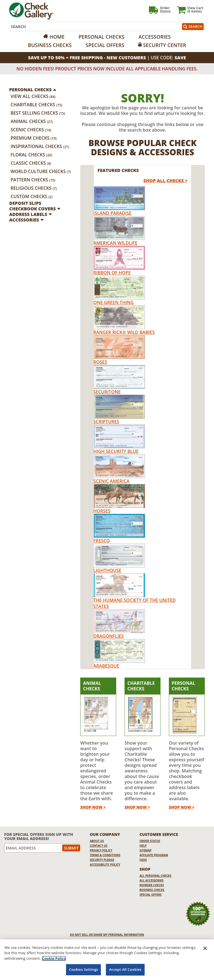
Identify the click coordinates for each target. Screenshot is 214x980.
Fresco (102, 541)
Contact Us (99, 846)
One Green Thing (114, 302)
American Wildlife (115, 243)
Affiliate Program (154, 855)
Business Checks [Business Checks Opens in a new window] (152, 890)
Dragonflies (109, 636)
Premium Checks (34, 138)
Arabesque (106, 666)
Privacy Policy (101, 850)
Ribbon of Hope (112, 273)
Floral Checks (31, 155)
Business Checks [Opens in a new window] (50, 45)
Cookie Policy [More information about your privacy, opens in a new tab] (54, 958)
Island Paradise (112, 213)
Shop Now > (93, 807)
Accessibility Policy (105, 865)
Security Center (164, 45)
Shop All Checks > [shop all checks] (166, 181)
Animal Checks (32, 121)
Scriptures (106, 422)
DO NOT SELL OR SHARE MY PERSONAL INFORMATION (107, 935)
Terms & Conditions (105, 855)
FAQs (143, 860)
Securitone (107, 392)
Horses (102, 511)
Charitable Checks (37, 105)
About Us (97, 841)
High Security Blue (116, 451)
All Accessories (152, 880)
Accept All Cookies (125, 969)
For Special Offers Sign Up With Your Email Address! (39, 837)
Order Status (150, 841)
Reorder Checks (152, 885)
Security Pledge (102, 860)
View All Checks (33, 96)
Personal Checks (102, 37)
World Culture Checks (41, 171)
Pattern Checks (33, 180)
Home (57, 37)
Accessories (155, 37)
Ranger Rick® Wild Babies (124, 332)
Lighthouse (107, 570)
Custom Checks (31, 196)
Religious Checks (34, 188)
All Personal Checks (155, 876)
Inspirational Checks (40, 146)
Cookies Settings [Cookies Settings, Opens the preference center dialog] (83, 969)
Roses (100, 362)
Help (143, 846)
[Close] (205, 948)
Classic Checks (31, 163)
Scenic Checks (31, 130)
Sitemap (146, 850)
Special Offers (105, 45)
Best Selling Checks (38, 113)
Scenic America (111, 481)
